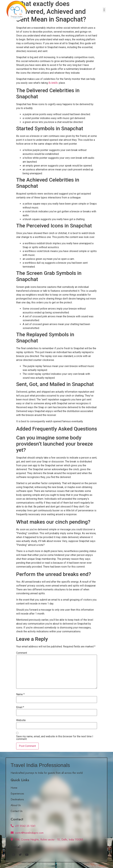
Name (20, 694)
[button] (104, 10)
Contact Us (17, 811)
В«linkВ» (53, 83)
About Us (16, 805)
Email (20, 707)
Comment (22, 653)
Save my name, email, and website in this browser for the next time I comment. (55, 738)
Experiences (17, 794)
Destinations (17, 799)
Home (14, 788)
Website (21, 720)
